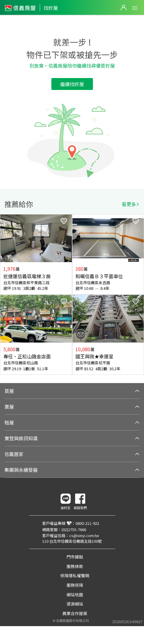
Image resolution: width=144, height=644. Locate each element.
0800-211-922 (87, 523)
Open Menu (135, 8)
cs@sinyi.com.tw (84, 535)
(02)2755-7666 (74, 529)
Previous (5, 295)
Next (139, 295)
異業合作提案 (75, 613)
